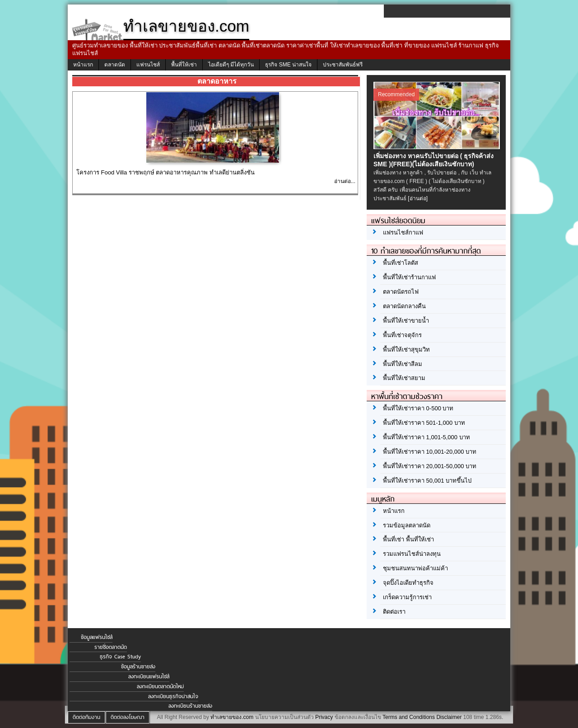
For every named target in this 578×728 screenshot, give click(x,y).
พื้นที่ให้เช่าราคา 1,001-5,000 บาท (427, 437)
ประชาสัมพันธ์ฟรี (343, 65)
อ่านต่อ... (345, 181)
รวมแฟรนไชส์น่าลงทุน (412, 554)
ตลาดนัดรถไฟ (401, 292)
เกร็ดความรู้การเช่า (407, 597)
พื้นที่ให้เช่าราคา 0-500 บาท (418, 408)
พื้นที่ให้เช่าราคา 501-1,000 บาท (424, 423)
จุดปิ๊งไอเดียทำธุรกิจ (408, 583)
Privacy (324, 717)
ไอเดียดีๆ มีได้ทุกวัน (231, 65)
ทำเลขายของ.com (232, 717)
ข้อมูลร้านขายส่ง (138, 667)
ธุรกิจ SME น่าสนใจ (288, 65)
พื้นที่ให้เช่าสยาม (404, 378)
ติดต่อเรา (394, 612)
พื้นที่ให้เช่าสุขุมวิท (406, 350)
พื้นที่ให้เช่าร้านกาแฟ (409, 277)
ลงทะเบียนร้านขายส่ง (190, 706)
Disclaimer (449, 717)
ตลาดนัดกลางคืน (404, 306)
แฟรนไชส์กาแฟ (403, 232)
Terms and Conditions (409, 717)
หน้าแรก (83, 65)
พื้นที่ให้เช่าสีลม (403, 364)
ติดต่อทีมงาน (86, 717)
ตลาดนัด (115, 65)
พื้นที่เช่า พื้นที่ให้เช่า (408, 539)
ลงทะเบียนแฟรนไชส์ (149, 676)
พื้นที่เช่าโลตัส (401, 263)
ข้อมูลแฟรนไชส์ (97, 637)
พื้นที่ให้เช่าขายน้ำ (406, 321)
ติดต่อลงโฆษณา (128, 717)
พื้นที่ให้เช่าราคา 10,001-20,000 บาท (430, 452)
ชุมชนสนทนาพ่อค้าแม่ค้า (415, 568)
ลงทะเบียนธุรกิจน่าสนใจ (173, 696)
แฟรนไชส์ (148, 65)
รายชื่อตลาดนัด (111, 647)
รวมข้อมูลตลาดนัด (407, 525)
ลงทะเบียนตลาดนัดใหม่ (160, 686)
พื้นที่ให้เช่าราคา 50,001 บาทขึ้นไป (427, 481)
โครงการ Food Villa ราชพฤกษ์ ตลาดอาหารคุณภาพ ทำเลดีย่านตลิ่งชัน (165, 172)
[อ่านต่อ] (418, 198)
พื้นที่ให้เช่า (184, 65)
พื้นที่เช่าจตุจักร (402, 335)
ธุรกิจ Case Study (120, 657)
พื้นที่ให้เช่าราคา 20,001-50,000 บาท (430, 466)
